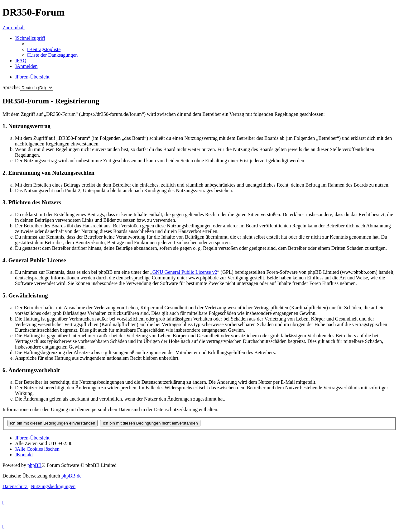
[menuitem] (44, 49)
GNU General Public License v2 (185, 272)
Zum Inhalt (14, 28)
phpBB (34, 465)
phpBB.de (71, 476)
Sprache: (11, 87)
